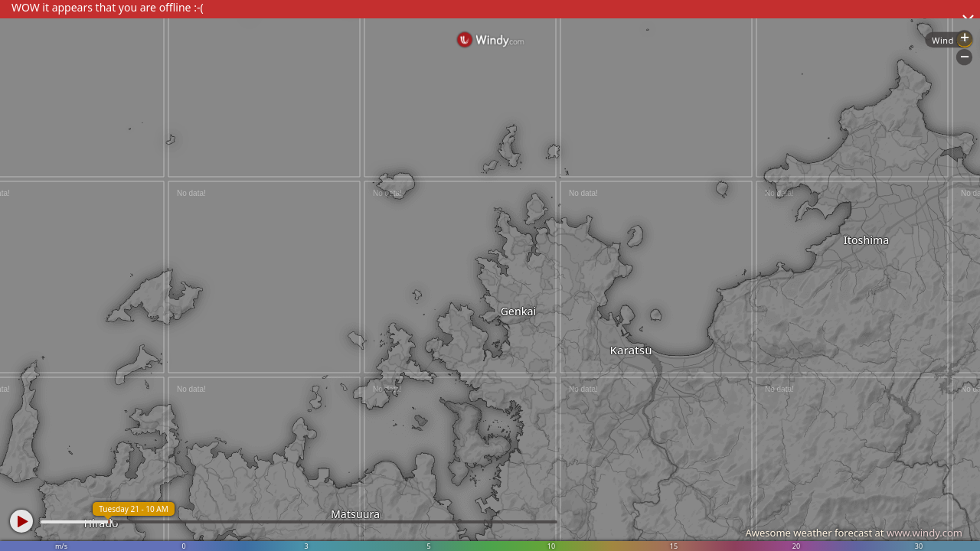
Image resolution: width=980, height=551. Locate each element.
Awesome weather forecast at (854, 533)
